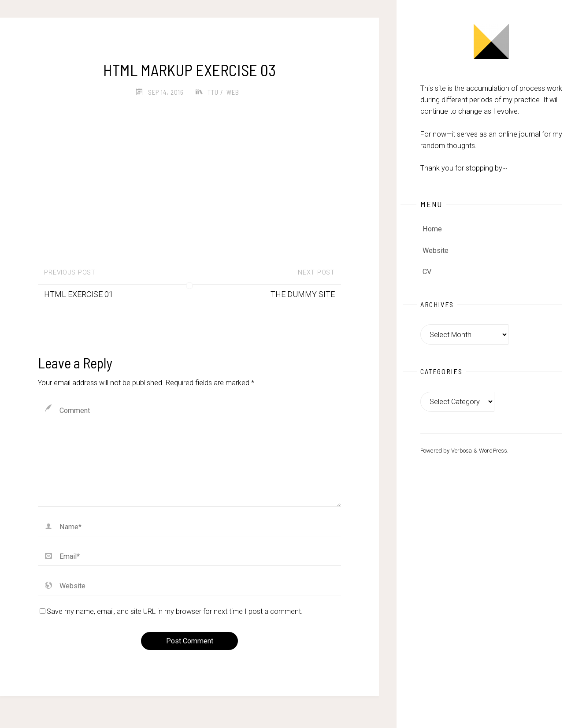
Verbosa (461, 451)
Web (233, 92)
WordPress (493, 451)
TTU (213, 92)
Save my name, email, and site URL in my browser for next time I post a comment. (171, 611)
